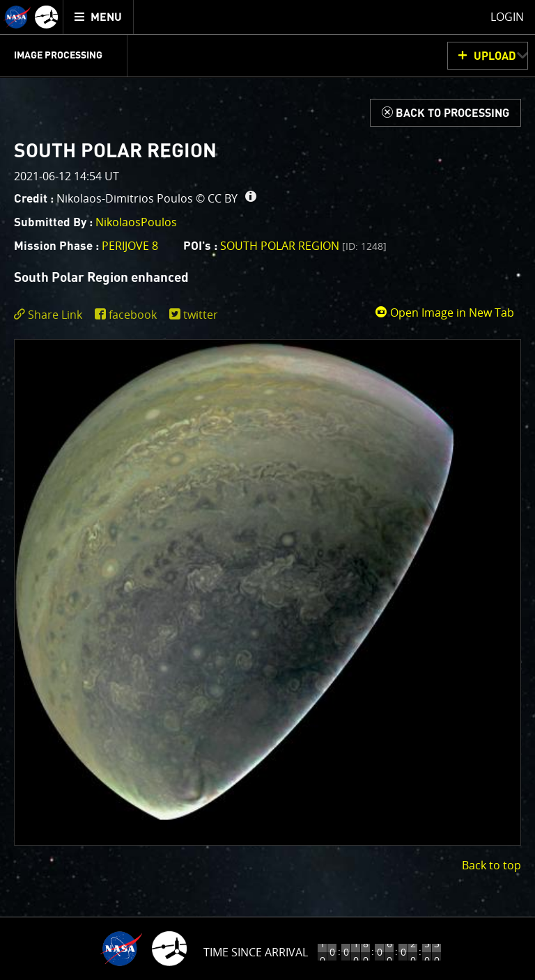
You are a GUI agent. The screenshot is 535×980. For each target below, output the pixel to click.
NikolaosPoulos (136, 222)
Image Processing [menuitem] (58, 56)
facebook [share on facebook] (133, 315)
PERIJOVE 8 (130, 246)
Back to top (491, 865)
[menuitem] (99, 17)
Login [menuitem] (507, 17)
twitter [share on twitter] (201, 315)
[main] (267, 490)
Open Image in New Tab (444, 313)
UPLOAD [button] (495, 56)
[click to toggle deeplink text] (51, 315)
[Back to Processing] (445, 113)
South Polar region (303, 246)
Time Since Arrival (256, 952)
